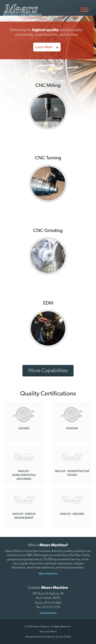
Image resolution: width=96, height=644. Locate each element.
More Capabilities (48, 370)
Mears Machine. (42, 626)
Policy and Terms (48, 631)
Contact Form (48, 613)
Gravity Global (63, 637)
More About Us (48, 573)
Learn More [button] (47, 47)
